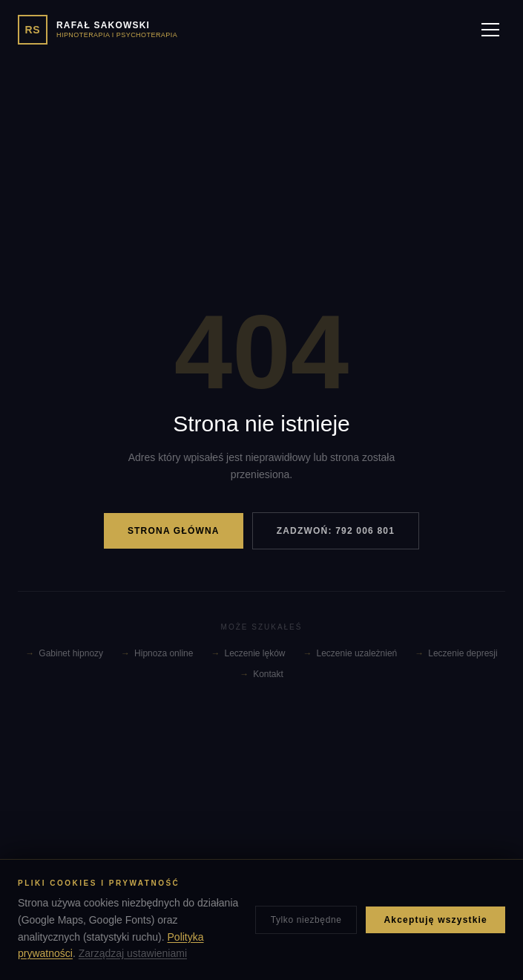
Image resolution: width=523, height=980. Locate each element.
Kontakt (261, 674)
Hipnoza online (157, 653)
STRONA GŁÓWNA (174, 531)
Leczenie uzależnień (351, 653)
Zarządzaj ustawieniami (133, 953)
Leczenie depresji (456, 653)
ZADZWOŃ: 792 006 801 (336, 531)
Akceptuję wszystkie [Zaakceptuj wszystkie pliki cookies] (435, 920)
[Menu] (490, 30)
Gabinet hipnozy (64, 653)
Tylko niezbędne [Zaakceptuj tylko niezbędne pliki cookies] (306, 920)
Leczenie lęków (248, 653)
